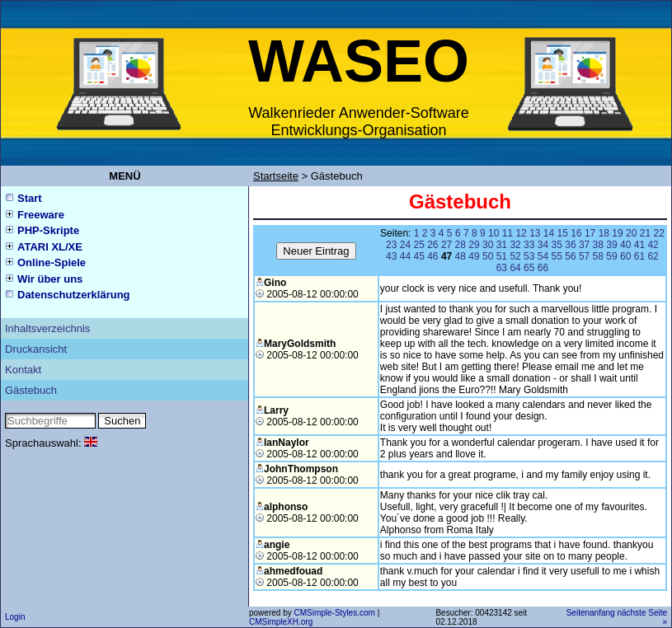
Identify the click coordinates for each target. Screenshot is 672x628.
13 (535, 233)
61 (639, 256)
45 (418, 256)
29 (474, 245)
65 (529, 268)
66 (543, 268)
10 (493, 233)
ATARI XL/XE (50, 247)
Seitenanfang (591, 613)
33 (529, 245)
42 (653, 245)
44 (405, 256)
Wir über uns (50, 279)
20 (631, 233)
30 (488, 245)
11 (508, 233)
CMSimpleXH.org (281, 622)
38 (598, 245)
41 (639, 245)
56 (570, 256)
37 (584, 245)
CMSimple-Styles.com (335, 613)
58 (598, 256)
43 (391, 256)
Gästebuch (31, 390)
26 (432, 245)
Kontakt (23, 370)
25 (418, 245)
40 (625, 245)
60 (625, 256)
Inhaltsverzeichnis (47, 328)
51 (502, 256)
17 (590, 233)
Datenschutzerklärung (74, 295)
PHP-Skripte (48, 230)
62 (653, 256)
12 (521, 233)
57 (584, 256)
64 (515, 268)
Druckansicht (36, 349)
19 (617, 233)
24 (405, 245)
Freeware (41, 215)
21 (645, 233)
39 (611, 245)
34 (543, 245)
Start (30, 198)
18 (604, 233)
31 (502, 245)
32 (515, 245)
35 (557, 245)
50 (488, 256)
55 (557, 256)
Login (15, 617)
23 (391, 245)
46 (432, 256)
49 (474, 256)
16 (576, 233)
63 (502, 268)
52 (515, 256)
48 (461, 256)
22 (658, 233)
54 (543, 256)
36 (570, 245)
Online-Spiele (52, 262)
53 (529, 256)
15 (563, 233)
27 (446, 245)
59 (611, 256)
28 (461, 245)
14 (549, 233)
